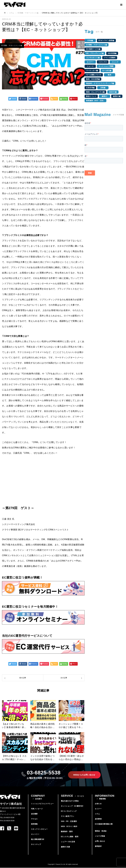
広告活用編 (90, 88)
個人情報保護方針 (38, 840)
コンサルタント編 (93, 58)
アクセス (34, 819)
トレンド (115, 62)
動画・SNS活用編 (93, 79)
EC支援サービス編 (93, 49)
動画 (109, 75)
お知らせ (98, 804)
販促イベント (91, 96)
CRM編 (90, 40)
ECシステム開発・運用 (70, 837)
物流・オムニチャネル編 (95, 92)
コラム (97, 814)
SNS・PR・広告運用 (69, 822)
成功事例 (98, 819)
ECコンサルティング (69, 811)
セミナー (90, 62)
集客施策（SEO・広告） (95, 101)
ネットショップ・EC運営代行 (72, 806)
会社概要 (34, 814)
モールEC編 (107, 71)
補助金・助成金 (101, 831)
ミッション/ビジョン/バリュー (42, 804)
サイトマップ (36, 845)
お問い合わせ (100, 841)
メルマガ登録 (100, 836)
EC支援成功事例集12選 (104, 824)
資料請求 (98, 847)
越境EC (105, 96)
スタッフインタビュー (39, 829)
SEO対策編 (112, 53)
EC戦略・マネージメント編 (97, 45)
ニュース (90, 66)
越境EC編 (117, 96)
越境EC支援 (65, 847)
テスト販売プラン (68, 817)
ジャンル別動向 (110, 58)
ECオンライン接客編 (106, 40)
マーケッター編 (92, 71)
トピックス (103, 62)
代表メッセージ (37, 809)
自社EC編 (113, 92)
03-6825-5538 (45, 775)
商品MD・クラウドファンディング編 (100, 83)
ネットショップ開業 (106, 66)
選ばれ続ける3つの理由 (70, 801)
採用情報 (34, 824)
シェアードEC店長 (68, 842)
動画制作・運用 (67, 832)
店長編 (103, 88)
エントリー (35, 834)
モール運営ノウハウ (94, 75)
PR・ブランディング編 (95, 53)
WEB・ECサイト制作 (69, 827)
